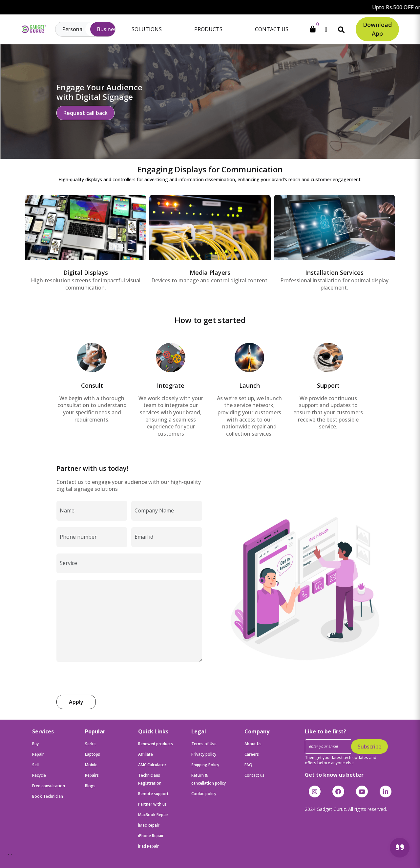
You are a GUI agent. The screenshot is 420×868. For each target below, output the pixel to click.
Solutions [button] (147, 29)
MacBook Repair (153, 815)
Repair (38, 754)
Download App (377, 29)
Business (108, 29)
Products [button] (208, 29)
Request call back (85, 113)
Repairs (92, 775)
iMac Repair (149, 825)
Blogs (90, 786)
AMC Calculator (152, 765)
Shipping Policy (205, 765)
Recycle (39, 775)
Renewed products (156, 744)
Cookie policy (204, 794)
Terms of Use (204, 744)
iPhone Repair (151, 836)
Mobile (91, 765)
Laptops (93, 754)
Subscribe (369, 747)
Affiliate (146, 754)
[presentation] (106, 678)
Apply (76, 702)
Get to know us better (334, 775)
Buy (35, 744)
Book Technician (48, 796)
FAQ (248, 765)
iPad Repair (148, 846)
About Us (253, 744)
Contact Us (272, 29)
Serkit (91, 744)
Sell (35, 765)
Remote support (153, 794)
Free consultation (49, 786)
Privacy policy (204, 754)
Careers (252, 754)
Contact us (254, 775)
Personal (73, 29)
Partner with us (152, 804)
